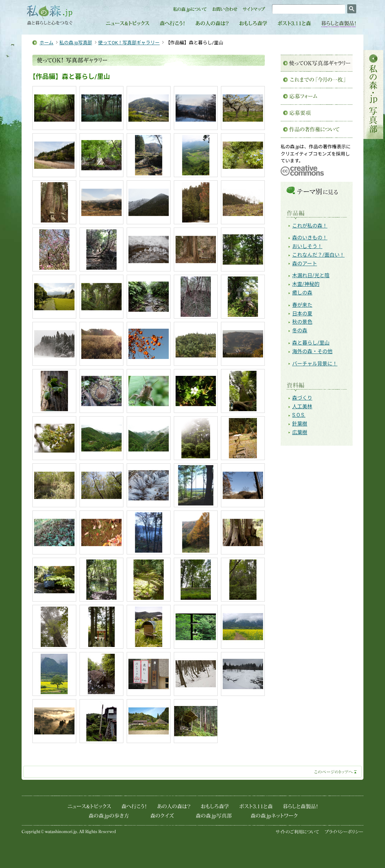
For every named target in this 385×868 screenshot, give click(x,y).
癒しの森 (302, 293)
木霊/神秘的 (306, 284)
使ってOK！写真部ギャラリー (129, 43)
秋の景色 (302, 322)
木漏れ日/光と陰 (311, 275)
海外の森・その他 (312, 351)
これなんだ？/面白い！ (318, 255)
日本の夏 (302, 314)
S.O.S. (299, 415)
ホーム (46, 43)
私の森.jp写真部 (76, 43)
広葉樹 (300, 432)
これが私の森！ (310, 226)
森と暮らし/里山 (311, 343)
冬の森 (300, 330)
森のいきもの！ (310, 238)
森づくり (302, 398)
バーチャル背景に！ (315, 364)
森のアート (305, 264)
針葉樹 (300, 424)
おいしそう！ (307, 246)
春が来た (302, 305)
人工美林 (302, 406)
